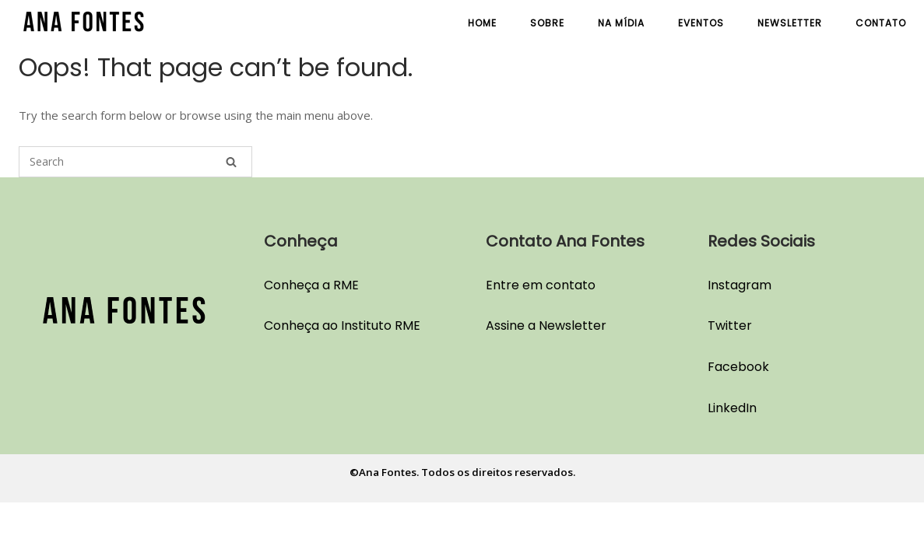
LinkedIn (732, 408)
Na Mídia (621, 23)
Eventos (701, 23)
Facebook (738, 367)
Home (482, 23)
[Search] (231, 162)
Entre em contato (541, 285)
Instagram (740, 285)
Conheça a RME (311, 285)
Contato (881, 23)
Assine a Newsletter (546, 325)
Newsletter (790, 23)
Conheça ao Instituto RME (342, 325)
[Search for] (135, 162)
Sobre (547, 23)
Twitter (730, 325)
